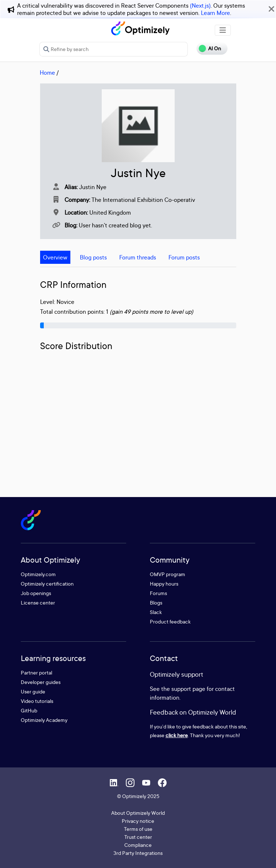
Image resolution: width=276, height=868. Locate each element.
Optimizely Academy (44, 720)
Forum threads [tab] (138, 257)
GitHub (29, 710)
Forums (158, 593)
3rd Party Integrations (138, 853)
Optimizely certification (47, 584)
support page (188, 689)
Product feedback (170, 621)
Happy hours (164, 584)
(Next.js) (200, 5)
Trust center (138, 837)
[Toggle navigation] (223, 30)
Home (47, 73)
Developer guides (41, 682)
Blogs (156, 603)
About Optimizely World (138, 813)
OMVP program (168, 574)
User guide (33, 691)
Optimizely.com (38, 574)
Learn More (215, 13)
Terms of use (138, 829)
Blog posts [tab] (93, 257)
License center (38, 603)
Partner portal (36, 672)
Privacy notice (138, 821)
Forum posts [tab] (184, 257)
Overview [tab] (55, 257)
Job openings (36, 593)
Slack (156, 612)
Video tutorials (37, 701)
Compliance (138, 845)
